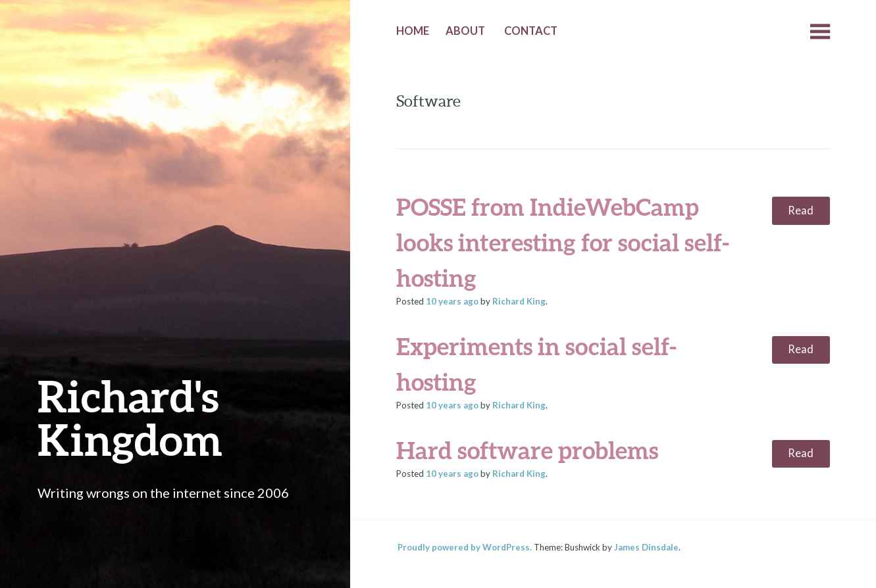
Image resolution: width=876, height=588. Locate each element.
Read (801, 210)
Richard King (519, 301)
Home (413, 31)
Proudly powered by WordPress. (465, 547)
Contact (531, 31)
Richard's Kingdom (130, 417)
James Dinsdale (646, 547)
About (465, 31)
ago (452, 301)
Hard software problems (527, 450)
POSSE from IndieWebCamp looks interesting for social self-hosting (563, 242)
